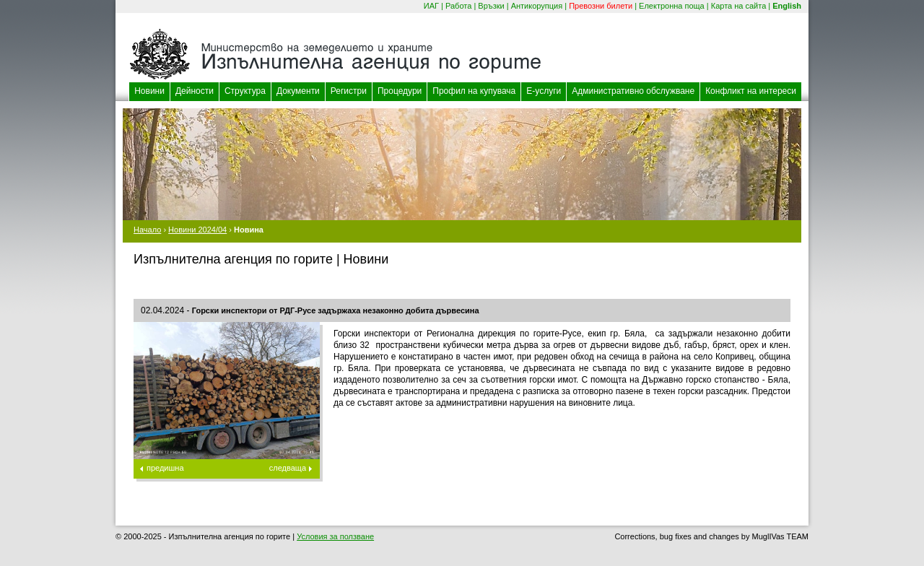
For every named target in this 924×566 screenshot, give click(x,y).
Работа (458, 6)
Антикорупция (537, 6)
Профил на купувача (474, 91)
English (787, 6)
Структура (245, 91)
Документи (298, 91)
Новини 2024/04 (197, 230)
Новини (149, 91)
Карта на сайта (739, 6)
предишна (165, 468)
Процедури (400, 91)
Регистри (349, 91)
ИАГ (431, 6)
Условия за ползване (335, 536)
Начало (147, 230)
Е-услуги (544, 91)
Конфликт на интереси (751, 91)
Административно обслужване (633, 91)
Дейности (195, 91)
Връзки (491, 6)
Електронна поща (672, 6)
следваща (288, 468)
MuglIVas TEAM (780, 536)
